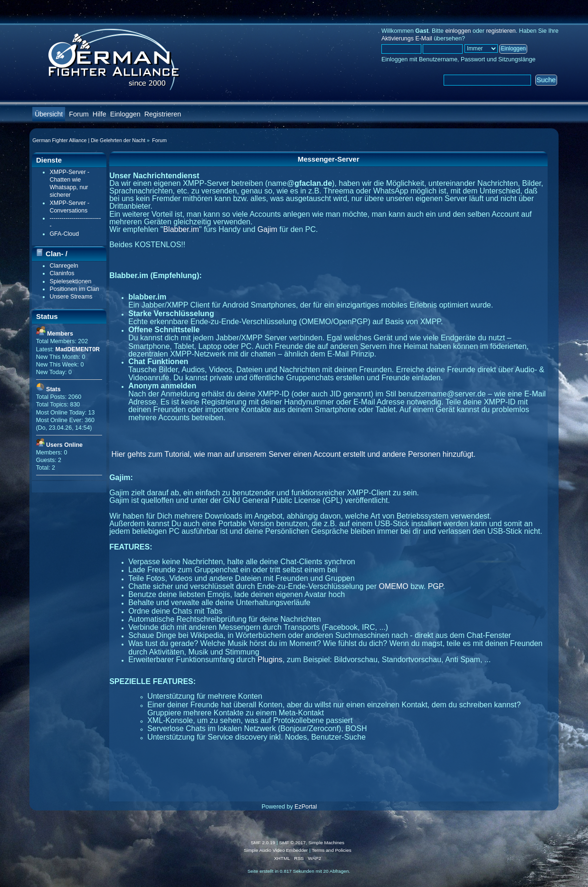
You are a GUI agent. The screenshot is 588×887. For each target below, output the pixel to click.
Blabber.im (181, 229)
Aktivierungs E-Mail (407, 39)
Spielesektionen (70, 281)
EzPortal (306, 807)
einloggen (458, 31)
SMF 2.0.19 (263, 843)
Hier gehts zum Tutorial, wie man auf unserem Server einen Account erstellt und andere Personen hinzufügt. (294, 454)
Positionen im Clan (74, 289)
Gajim (267, 229)
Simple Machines (326, 843)
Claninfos (62, 273)
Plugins (270, 660)
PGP (436, 586)
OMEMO (394, 586)
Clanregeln (64, 266)
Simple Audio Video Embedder (276, 850)
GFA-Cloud (64, 234)
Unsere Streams (71, 297)
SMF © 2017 (293, 843)
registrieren (501, 31)
